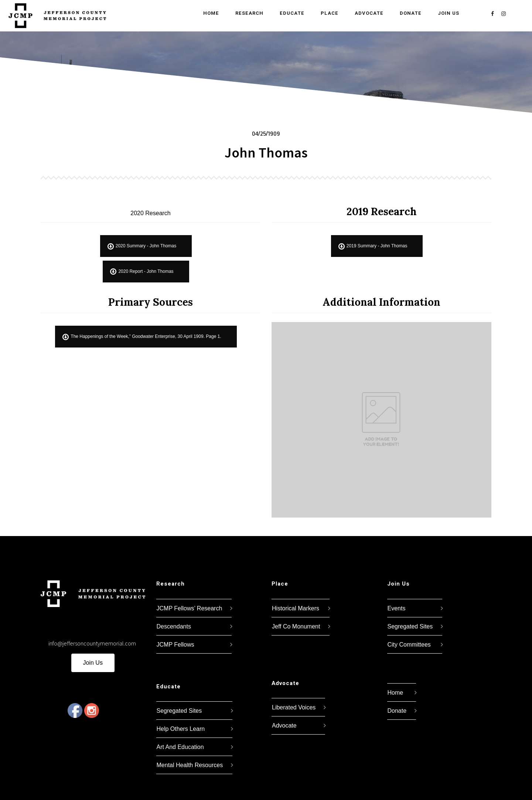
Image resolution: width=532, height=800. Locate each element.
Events (397, 608)
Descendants (174, 626)
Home (208, 13)
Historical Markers (296, 608)
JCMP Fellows (175, 645)
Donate (408, 13)
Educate (289, 13)
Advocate (366, 13)
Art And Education (180, 747)
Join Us (446, 13)
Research (246, 13)
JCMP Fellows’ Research (190, 608)
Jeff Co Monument (296, 626)
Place (327, 13)
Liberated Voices (294, 707)
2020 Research (151, 213)
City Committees (409, 645)
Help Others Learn (181, 729)
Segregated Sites (179, 711)
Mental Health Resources (190, 765)
